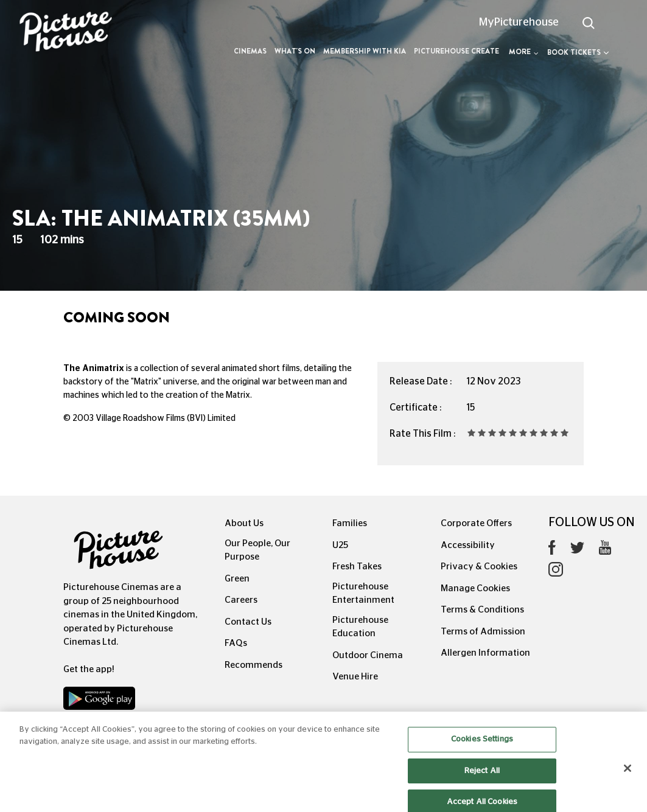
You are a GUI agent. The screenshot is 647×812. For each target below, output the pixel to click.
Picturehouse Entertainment (363, 594)
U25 (340, 545)
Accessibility (468, 545)
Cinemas (250, 51)
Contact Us (248, 622)
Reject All (482, 778)
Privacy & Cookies (479, 567)
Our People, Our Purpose (257, 550)
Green (237, 579)
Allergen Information (485, 653)
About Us (244, 523)
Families (350, 523)
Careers (241, 600)
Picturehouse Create (456, 51)
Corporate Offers (476, 523)
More (524, 52)
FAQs (236, 643)
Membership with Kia (365, 51)
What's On (295, 51)
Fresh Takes (357, 567)
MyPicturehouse (519, 23)
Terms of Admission (483, 632)
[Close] (628, 776)
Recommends (254, 665)
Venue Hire (355, 677)
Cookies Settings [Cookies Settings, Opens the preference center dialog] (482, 747)
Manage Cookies (475, 588)
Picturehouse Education (360, 627)
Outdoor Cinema (368, 655)
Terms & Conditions (482, 610)
